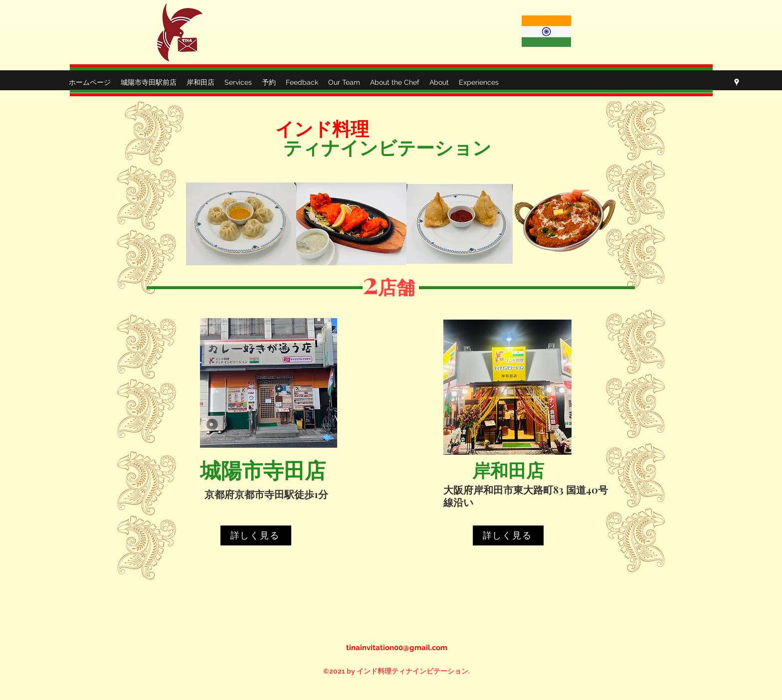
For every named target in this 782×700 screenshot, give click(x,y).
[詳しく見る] (256, 535)
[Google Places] (737, 82)
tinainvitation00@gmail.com (397, 648)
